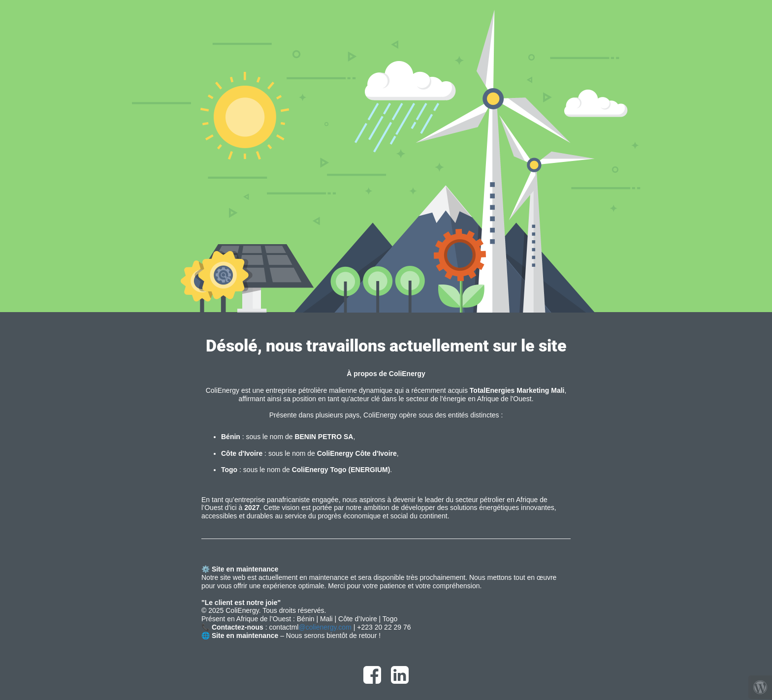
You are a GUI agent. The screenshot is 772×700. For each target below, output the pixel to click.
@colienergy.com (325, 627)
